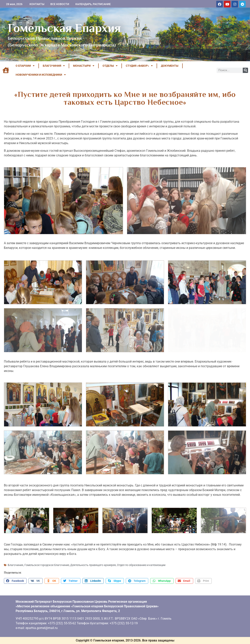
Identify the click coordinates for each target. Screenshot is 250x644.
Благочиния (16, 565)
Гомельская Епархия (64, 28)
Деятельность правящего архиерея (93, 565)
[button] (15, 581)
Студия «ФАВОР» (139, 66)
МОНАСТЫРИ (84, 66)
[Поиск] (245, 70)
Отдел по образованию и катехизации (141, 565)
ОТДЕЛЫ (110, 66)
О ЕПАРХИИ (25, 66)
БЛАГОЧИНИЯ (54, 66)
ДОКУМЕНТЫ (170, 66)
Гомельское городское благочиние (47, 565)
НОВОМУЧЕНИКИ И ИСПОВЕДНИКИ (41, 75)
